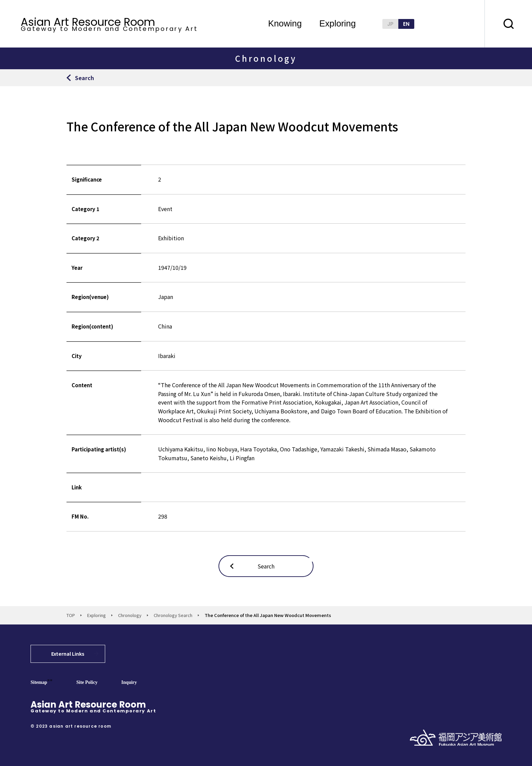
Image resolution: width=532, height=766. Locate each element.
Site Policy (87, 682)
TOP (71, 615)
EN (406, 24)
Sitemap (39, 682)
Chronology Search (173, 615)
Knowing (285, 24)
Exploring (338, 24)
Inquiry (129, 682)
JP (390, 24)
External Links (68, 654)
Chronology (130, 615)
